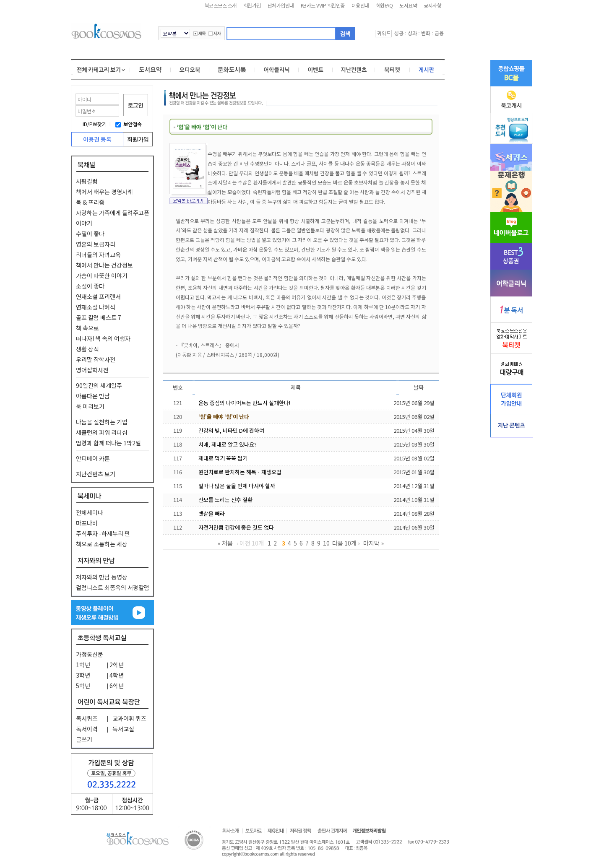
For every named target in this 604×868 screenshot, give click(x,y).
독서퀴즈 (87, 718)
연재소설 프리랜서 (98, 296)
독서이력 (87, 729)
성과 (412, 33)
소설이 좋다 (90, 286)
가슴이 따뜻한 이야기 (102, 275)
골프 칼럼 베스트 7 (99, 317)
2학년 (117, 665)
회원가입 (252, 5)
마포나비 (87, 523)
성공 (399, 33)
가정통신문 (90, 654)
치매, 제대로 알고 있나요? (228, 444)
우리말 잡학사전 (96, 359)
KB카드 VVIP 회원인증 (323, 5)
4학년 (117, 675)
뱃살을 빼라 (212, 513)
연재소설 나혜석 (96, 307)
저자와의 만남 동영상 (102, 577)
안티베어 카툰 (93, 458)
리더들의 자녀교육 (98, 255)
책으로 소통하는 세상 (102, 544)
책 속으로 (87, 328)
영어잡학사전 (92, 370)
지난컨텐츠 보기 (96, 474)
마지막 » (374, 543)
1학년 (83, 665)
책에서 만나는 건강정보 (104, 265)
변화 (426, 33)
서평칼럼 (87, 181)
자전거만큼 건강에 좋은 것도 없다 (236, 527)
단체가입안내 (281, 5)
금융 (439, 33)
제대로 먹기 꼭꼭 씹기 (223, 458)
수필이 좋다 (90, 234)
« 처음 (225, 543)
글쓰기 (84, 739)
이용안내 (360, 5)
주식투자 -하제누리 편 (103, 533)
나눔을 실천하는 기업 (102, 422)
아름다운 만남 (93, 396)
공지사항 (432, 5)
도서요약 (408, 5)
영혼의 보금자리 (96, 244)
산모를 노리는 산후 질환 (225, 500)
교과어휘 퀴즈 (129, 718)
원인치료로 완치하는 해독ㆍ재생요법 (240, 472)
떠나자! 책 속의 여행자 (103, 338)
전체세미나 (90, 512)
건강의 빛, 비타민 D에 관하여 (231, 430)
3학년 (83, 675)
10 (326, 543)
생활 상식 (87, 349)
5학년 (83, 686)
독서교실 (123, 729)
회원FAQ (384, 5)
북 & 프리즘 (90, 202)
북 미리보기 (90, 406)
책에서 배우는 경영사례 (104, 192)
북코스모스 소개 (221, 5)
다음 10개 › (346, 543)
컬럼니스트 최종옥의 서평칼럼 (113, 587)
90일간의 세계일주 (99, 385)
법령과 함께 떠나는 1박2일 (108, 443)
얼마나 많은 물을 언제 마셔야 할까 (237, 486)
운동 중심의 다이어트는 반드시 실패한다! (244, 403)
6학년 (117, 686)
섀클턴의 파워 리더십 (102, 432)
